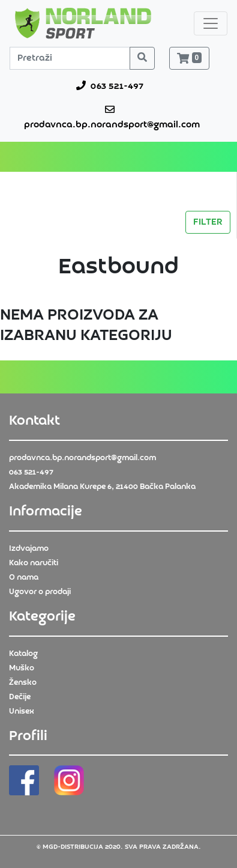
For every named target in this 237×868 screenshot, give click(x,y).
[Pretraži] (70, 58)
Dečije (20, 697)
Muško (22, 668)
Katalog (23, 654)
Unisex (22, 712)
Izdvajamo (29, 549)
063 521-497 (110, 86)
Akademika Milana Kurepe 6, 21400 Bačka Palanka (102, 487)
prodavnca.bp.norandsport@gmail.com (109, 117)
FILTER (208, 222)
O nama (24, 578)
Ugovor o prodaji (40, 592)
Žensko (23, 683)
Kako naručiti (34, 563)
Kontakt (34, 421)
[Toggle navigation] (211, 23)
